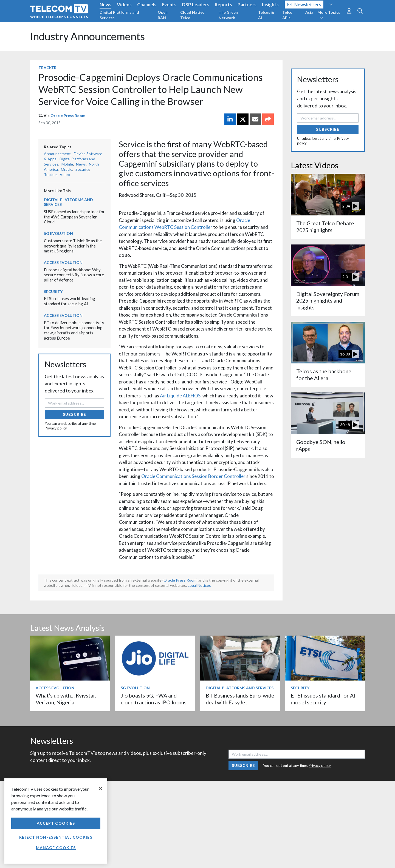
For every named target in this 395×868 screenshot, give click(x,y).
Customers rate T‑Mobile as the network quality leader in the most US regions (73, 246)
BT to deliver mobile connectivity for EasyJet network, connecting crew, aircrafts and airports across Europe (74, 330)
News (105, 5)
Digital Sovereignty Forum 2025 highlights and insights (328, 301)
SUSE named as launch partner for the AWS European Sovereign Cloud (74, 217)
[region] (56, 821)
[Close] (100, 789)
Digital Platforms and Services (119, 15)
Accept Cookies (56, 823)
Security (82, 169)
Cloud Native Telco (192, 15)
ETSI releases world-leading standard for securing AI (70, 301)
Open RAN (163, 15)
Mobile (67, 164)
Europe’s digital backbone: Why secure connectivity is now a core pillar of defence (74, 275)
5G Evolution (58, 233)
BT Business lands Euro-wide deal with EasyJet (240, 699)
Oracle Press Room (68, 116)
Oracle (67, 169)
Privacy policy (56, 428)
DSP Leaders (196, 5)
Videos (124, 5)
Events (169, 5)
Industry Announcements (88, 36)
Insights (270, 5)
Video (65, 174)
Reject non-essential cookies (56, 837)
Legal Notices (199, 585)
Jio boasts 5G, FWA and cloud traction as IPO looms (154, 699)
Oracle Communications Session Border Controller (193, 476)
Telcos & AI (266, 15)
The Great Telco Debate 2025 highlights (325, 227)
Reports (223, 5)
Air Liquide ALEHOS (180, 396)
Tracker (47, 68)
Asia (309, 12)
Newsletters (304, 5)
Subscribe (74, 414)
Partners (247, 5)
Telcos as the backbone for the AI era (324, 375)
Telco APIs (287, 15)
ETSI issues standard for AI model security (323, 699)
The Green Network (228, 15)
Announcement (57, 154)
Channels (147, 5)
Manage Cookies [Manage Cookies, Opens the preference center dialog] (56, 848)
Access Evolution (63, 262)
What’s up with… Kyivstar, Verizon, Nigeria (66, 699)
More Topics (329, 15)
